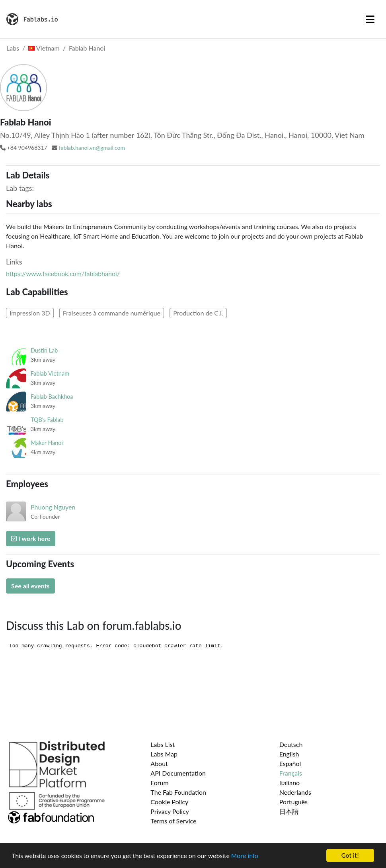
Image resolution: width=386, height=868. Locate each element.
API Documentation (178, 773)
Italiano (290, 783)
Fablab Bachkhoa (52, 397)
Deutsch (291, 744)
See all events (30, 586)
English (289, 754)
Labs (13, 48)
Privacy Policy (170, 811)
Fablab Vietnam (50, 373)
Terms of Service (173, 821)
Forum (159, 783)
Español (290, 763)
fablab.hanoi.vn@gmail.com (92, 148)
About (159, 763)
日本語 (289, 811)
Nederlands (295, 792)
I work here (31, 538)
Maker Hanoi (47, 443)
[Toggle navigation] (370, 19)
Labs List (163, 744)
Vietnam (44, 48)
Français (291, 773)
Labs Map (164, 754)
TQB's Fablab (47, 420)
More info (245, 856)
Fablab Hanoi (87, 48)
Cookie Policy (169, 802)
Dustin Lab (44, 350)
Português (293, 802)
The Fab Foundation (178, 792)
